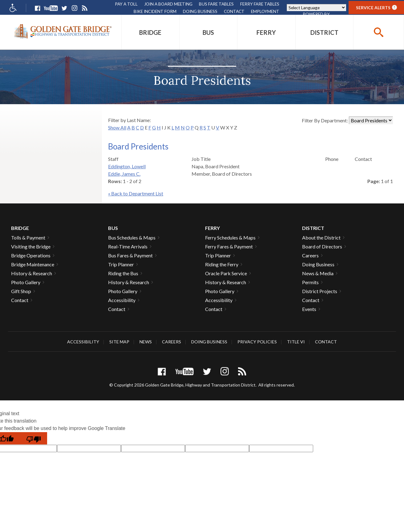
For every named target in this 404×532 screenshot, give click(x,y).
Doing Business (200, 11)
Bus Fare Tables (216, 4)
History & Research (32, 273)
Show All (117, 127)
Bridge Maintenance (33, 264)
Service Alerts (376, 8)
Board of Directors (322, 246)
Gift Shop (21, 291)
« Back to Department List (136, 193)
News (146, 342)
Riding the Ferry (222, 264)
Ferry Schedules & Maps (230, 237)
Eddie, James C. (124, 174)
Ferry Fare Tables (260, 4)
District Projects (320, 291)
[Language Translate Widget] (316, 8)
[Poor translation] (34, 438)
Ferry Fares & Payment (229, 246)
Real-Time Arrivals (128, 246)
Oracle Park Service (226, 273)
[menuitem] (150, 32)
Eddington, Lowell (127, 166)
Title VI (296, 342)
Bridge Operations (31, 255)
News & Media (318, 273)
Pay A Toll (126, 4)
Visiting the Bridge (31, 246)
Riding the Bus (123, 273)
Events (309, 309)
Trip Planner (121, 264)
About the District (321, 237)
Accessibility (122, 300)
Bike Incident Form (155, 11)
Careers (310, 255)
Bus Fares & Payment (130, 255)
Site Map (119, 342)
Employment (265, 11)
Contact (234, 11)
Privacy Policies (257, 342)
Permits (310, 282)
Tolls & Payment (28, 237)
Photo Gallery (26, 282)
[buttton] (379, 32)
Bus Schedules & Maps (132, 237)
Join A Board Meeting (168, 4)
